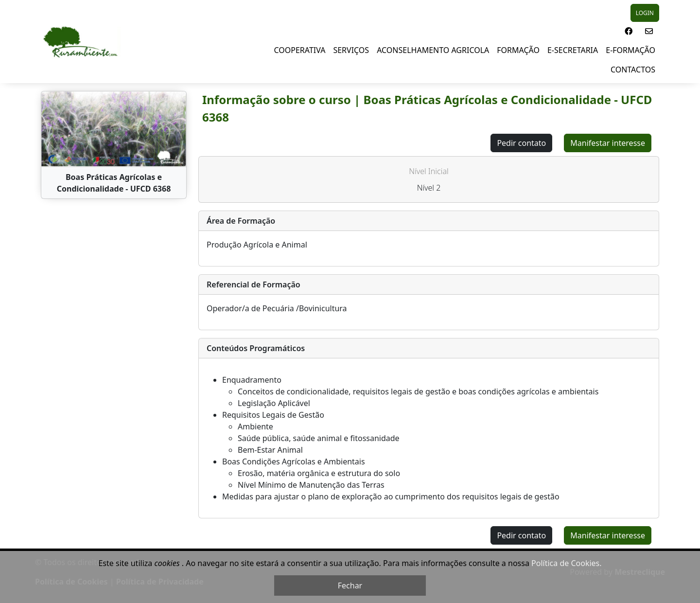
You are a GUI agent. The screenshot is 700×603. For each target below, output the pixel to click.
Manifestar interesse (608, 143)
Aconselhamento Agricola (433, 50)
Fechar (350, 585)
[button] (629, 31)
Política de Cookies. (566, 563)
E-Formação (630, 50)
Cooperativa (300, 50)
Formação (518, 50)
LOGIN (645, 13)
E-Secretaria (573, 50)
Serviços (351, 50)
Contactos (633, 70)
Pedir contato (521, 143)
